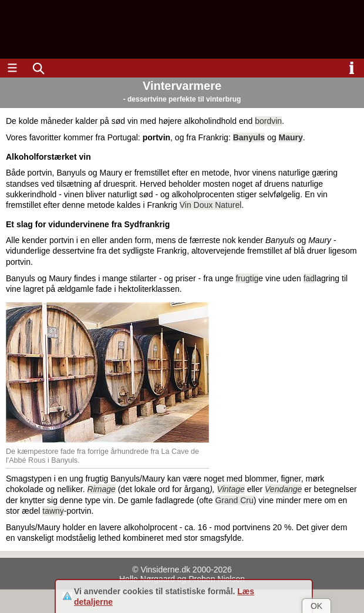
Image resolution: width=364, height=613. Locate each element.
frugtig (247, 278)
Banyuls (249, 137)
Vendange (283, 489)
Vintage (231, 489)
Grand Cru (234, 500)
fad (309, 278)
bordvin (268, 121)
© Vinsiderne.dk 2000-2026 (182, 570)
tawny (53, 511)
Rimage (102, 489)
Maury (291, 137)
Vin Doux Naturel (211, 205)
